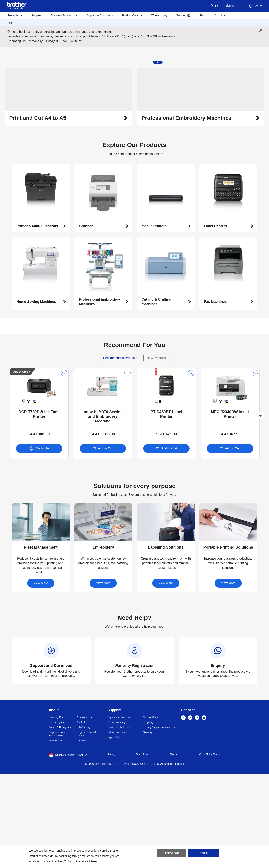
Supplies (36, 15)
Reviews (81, 835)
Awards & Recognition (60, 822)
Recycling (148, 816)
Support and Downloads (120, 811)
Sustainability (56, 835)
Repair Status (114, 832)
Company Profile (57, 811)
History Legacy (56, 816)
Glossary (148, 827)
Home (11, 23)
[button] (117, 156)
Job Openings (84, 822)
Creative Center (151, 811)
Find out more (172, 853)
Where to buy (159, 15)
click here (91, 861)
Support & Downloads (100, 15)
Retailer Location (116, 827)
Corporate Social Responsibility (57, 828)
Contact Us (83, 816)
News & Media (84, 811)
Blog (203, 15)
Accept (204, 853)
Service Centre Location (120, 822)
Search (255, 6)
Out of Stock (22, 466)
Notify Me (39, 543)
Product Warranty (116, 816)
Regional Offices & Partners (86, 828)
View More (41, 677)
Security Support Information (158, 822)
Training (181, 15)
